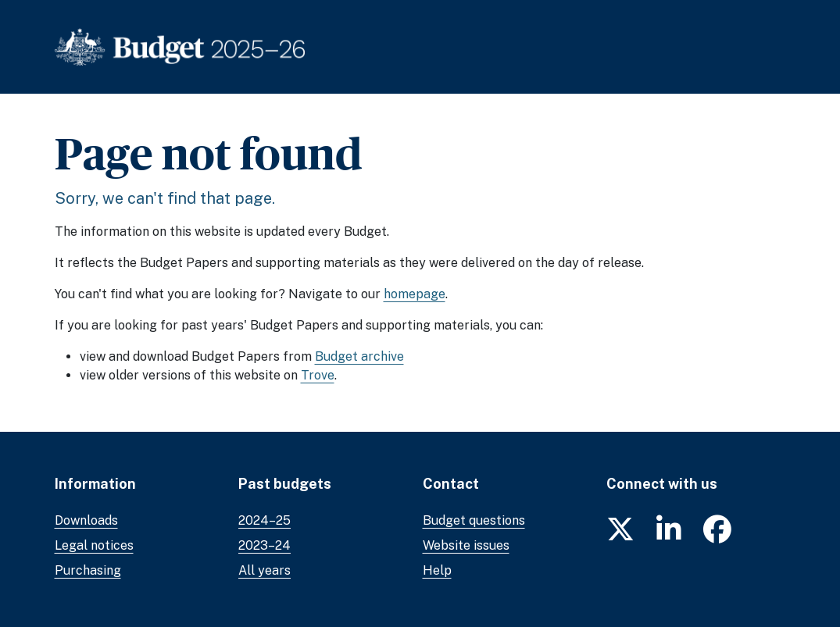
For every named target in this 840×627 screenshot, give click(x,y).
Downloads (86, 520)
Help (437, 570)
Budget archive (359, 356)
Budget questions (474, 520)
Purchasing (88, 570)
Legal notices (94, 545)
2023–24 (265, 545)
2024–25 (265, 520)
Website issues (466, 545)
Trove (318, 375)
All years (265, 570)
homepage (415, 294)
